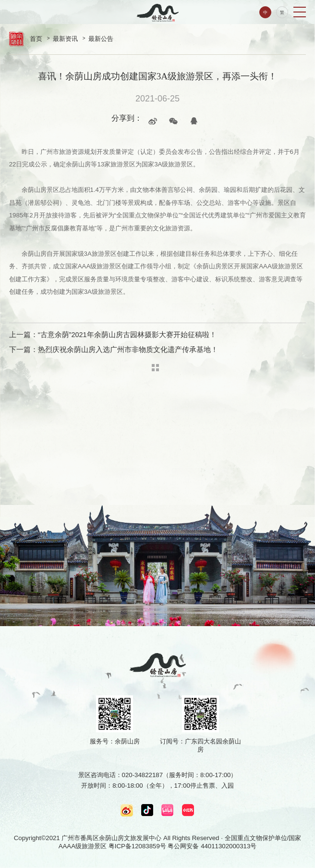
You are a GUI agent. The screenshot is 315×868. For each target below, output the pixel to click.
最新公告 (101, 39)
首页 (36, 39)
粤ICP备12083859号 (137, 846)
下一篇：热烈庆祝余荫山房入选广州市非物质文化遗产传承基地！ (114, 350)
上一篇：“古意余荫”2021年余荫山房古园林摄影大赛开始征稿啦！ (113, 335)
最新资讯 (65, 39)
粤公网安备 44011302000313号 (212, 846)
